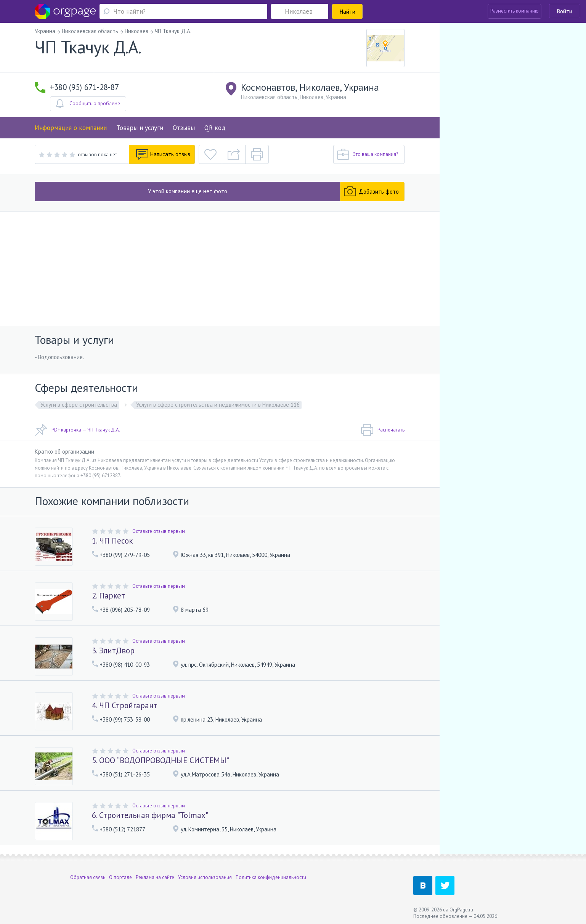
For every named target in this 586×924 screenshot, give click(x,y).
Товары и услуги (140, 128)
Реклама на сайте (155, 875)
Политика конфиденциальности (271, 875)
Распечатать (383, 430)
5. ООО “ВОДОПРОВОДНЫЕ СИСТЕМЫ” (161, 760)
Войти (565, 11)
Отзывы (184, 128)
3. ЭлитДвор (113, 650)
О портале (120, 875)
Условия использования (205, 875)
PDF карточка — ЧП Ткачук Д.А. (77, 430)
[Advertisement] (220, 269)
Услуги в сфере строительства (79, 405)
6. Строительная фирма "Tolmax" (150, 815)
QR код (215, 128)
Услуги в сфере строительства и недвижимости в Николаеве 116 (218, 405)
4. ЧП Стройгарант (125, 705)
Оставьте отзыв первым (159, 531)
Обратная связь (88, 875)
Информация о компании (71, 128)
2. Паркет (108, 596)
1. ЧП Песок (112, 541)
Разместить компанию (515, 11)
